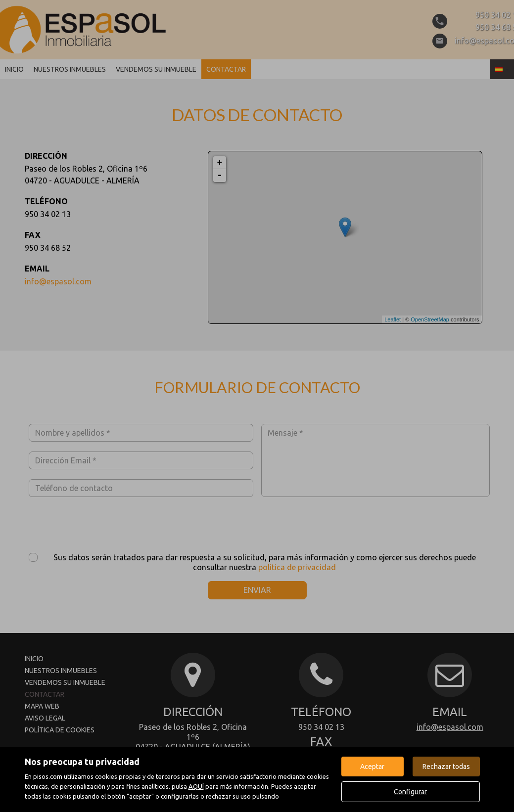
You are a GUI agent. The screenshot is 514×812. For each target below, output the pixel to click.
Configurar (410, 792)
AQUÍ (196, 786)
